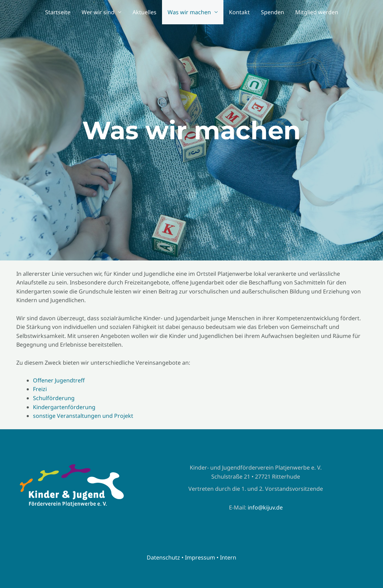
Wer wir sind (98, 12)
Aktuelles (144, 12)
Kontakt (239, 12)
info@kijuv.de (265, 507)
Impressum (200, 557)
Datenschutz (163, 557)
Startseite (58, 12)
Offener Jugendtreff (59, 380)
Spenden (273, 12)
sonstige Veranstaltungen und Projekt (83, 416)
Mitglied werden (317, 12)
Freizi (40, 389)
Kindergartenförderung (64, 407)
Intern (228, 557)
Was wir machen (189, 12)
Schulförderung (54, 398)
